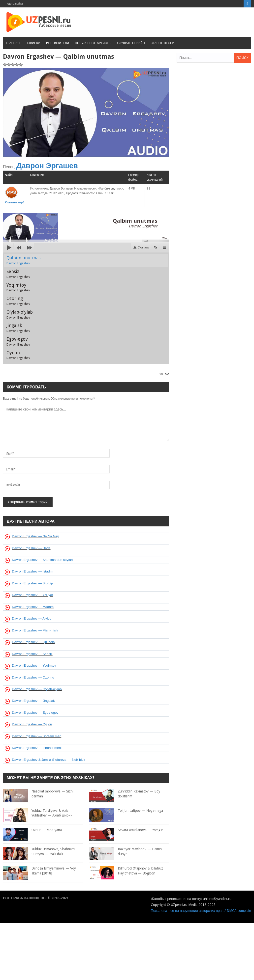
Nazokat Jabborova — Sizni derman (38, 794)
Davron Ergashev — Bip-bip (32, 583)
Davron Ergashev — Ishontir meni (37, 748)
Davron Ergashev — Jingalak (33, 701)
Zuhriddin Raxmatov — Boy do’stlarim (125, 794)
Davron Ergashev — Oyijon (32, 724)
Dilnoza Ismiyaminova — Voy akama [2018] (39, 871)
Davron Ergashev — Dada (31, 548)
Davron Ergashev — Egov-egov (35, 713)
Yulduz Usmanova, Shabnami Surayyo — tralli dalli (39, 852)
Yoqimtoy (18, 287)
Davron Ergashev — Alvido (32, 618)
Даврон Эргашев (47, 166)
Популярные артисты (93, 43)
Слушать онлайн (131, 43)
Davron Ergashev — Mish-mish (35, 630)
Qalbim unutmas (23, 260)
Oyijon (18, 355)
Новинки (33, 43)
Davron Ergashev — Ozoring (33, 677)
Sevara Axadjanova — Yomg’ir (126, 830)
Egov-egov (18, 341)
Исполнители (58, 43)
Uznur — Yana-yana (32, 830)
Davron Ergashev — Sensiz (32, 654)
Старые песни (163, 43)
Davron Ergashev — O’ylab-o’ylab (37, 689)
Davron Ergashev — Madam (33, 607)
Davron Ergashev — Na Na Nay (35, 536)
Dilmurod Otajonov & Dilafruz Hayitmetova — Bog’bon (126, 871)
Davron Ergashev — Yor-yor (32, 595)
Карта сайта (15, 4)
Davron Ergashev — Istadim (33, 571)
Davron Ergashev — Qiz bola (33, 642)
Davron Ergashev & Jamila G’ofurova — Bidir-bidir (49, 760)
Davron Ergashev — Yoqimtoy (34, 666)
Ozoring (18, 301)
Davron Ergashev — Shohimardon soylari (42, 560)
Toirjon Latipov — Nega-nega (126, 811)
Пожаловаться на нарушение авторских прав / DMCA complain (201, 911)
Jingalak (18, 328)
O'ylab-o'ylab (20, 314)
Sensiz (18, 274)
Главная (13, 43)
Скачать (143, 247)
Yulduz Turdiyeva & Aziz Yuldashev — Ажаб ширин (38, 813)
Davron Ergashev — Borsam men (37, 736)
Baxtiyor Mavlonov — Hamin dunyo (126, 852)
